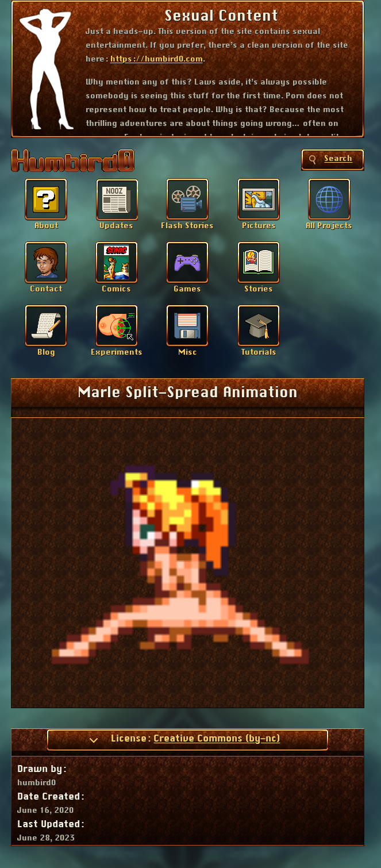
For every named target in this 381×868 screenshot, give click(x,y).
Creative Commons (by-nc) (217, 739)
